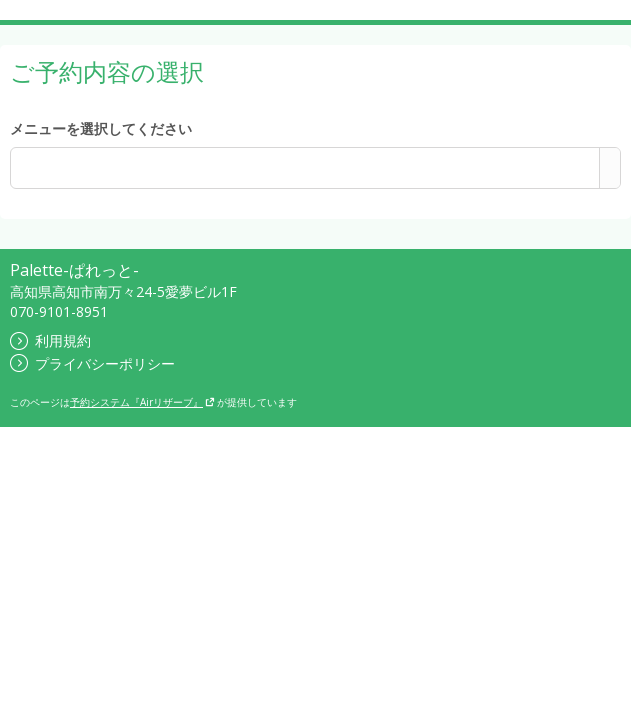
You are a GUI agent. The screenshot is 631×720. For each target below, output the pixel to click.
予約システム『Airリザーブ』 (142, 402)
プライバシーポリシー (92, 363)
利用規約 (50, 340)
